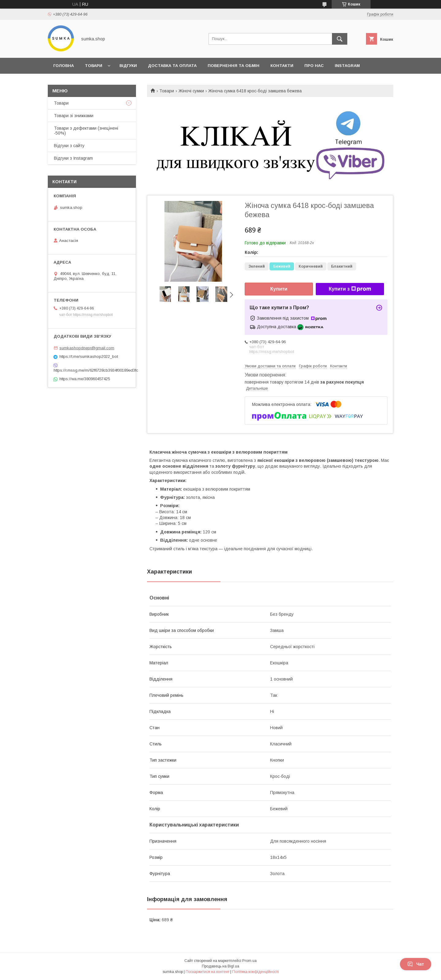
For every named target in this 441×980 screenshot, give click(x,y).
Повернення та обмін (234, 66)
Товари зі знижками (74, 116)
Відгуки (128, 66)
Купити (279, 289)
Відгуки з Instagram (73, 158)
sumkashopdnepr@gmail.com (87, 348)
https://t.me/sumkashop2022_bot (89, 356)
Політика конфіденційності (255, 972)
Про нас (314, 66)
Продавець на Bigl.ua (221, 966)
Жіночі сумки (191, 91)
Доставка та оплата (172, 66)
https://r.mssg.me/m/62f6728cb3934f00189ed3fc (92, 370)
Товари (94, 66)
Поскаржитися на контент (207, 972)
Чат (416, 964)
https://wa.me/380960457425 (85, 379)
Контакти (282, 66)
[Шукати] (340, 39)
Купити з (350, 289)
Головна (64, 66)
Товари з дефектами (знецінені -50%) (86, 131)
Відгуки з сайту (69, 146)
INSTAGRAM (347, 66)
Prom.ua (249, 961)
